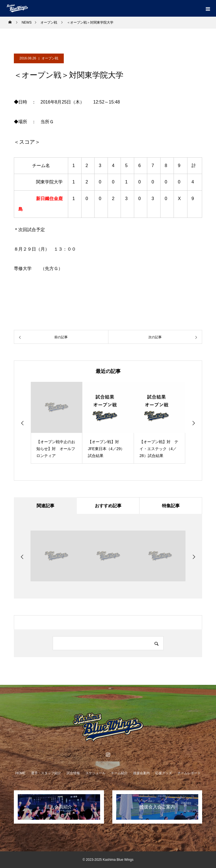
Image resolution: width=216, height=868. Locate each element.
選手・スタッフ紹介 (46, 773)
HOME (21, 773)
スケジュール (95, 773)
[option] (57, 423)
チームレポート (189, 773)
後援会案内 (141, 773)
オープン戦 (50, 58)
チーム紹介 (119, 773)
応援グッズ (164, 773)
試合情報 (73, 773)
